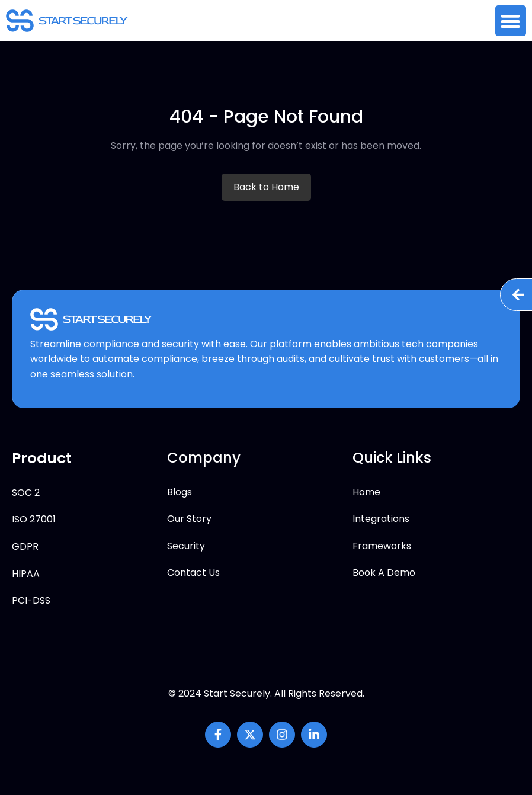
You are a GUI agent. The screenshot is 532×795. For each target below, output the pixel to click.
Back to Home (266, 187)
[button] (511, 21)
